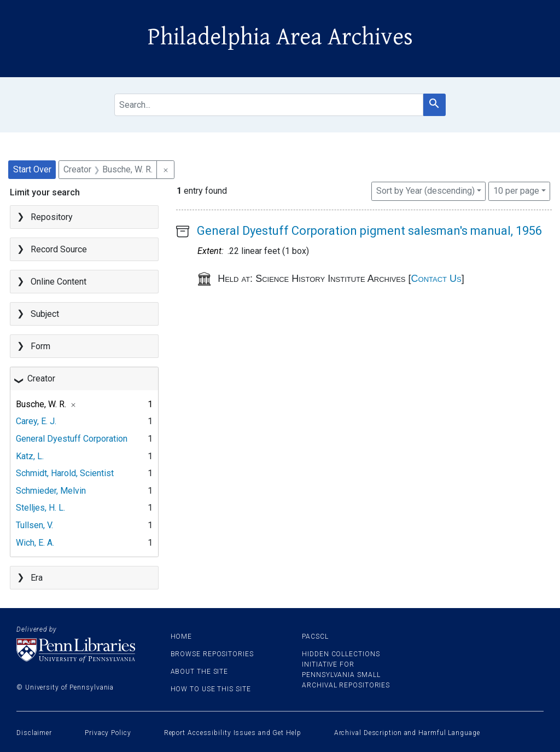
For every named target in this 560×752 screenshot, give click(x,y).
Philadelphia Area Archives (280, 37)
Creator (41, 378)
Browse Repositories (212, 654)
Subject (45, 314)
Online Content (59, 282)
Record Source (59, 249)
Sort (425, 191)
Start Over (32, 169)
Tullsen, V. (34, 525)
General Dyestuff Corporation (72, 439)
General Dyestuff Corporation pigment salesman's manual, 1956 (369, 231)
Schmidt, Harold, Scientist (65, 473)
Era (37, 578)
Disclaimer (34, 733)
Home (182, 637)
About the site (200, 672)
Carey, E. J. (36, 421)
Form (40, 346)
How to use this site (211, 689)
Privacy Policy (108, 733)
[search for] (269, 105)
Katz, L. (30, 456)
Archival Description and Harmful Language (407, 733)
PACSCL (315, 637)
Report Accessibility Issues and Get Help (233, 733)
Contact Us (436, 279)
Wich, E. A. (35, 543)
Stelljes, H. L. (40, 508)
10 (516, 190)
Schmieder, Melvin (51, 491)
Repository (52, 217)
